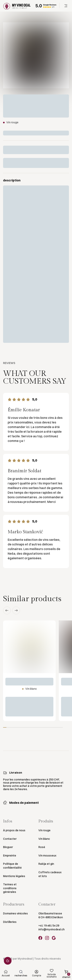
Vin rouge (44, 830)
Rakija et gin (46, 864)
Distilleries (10, 922)
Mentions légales (14, 876)
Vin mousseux (47, 856)
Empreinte (10, 856)
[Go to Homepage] (17, 6)
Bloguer (8, 847)
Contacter (10, 839)
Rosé (42, 847)
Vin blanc (44, 839)
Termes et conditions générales (10, 888)
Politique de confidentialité (12, 866)
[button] (66, 6)
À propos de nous (14, 830)
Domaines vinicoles (15, 913)
